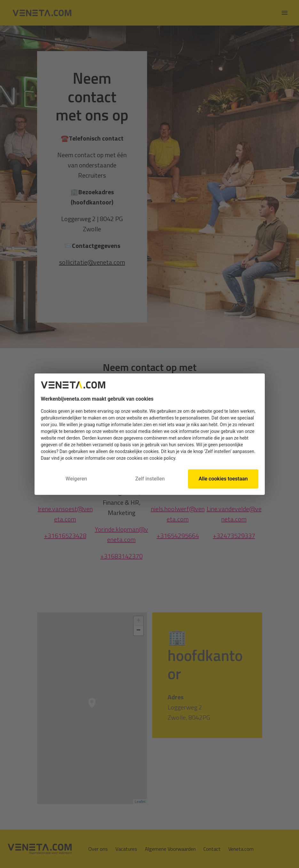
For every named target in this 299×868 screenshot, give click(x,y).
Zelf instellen (150, 479)
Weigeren (76, 479)
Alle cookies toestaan (223, 479)
